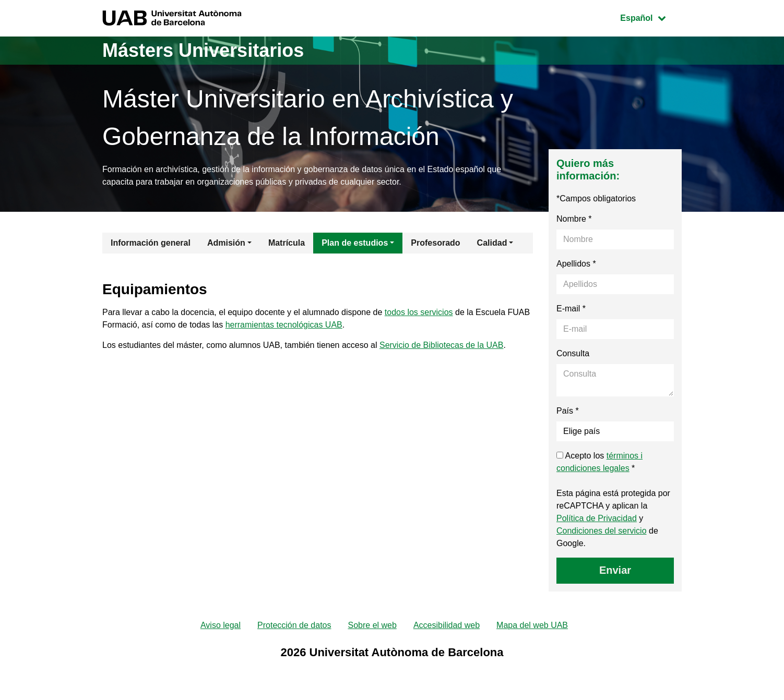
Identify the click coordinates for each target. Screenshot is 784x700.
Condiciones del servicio (602, 531)
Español (651, 17)
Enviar (615, 570)
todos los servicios (419, 312)
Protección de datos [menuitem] (294, 625)
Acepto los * (599, 462)
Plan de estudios (355, 243)
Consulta (573, 353)
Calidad (492, 243)
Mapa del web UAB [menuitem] (532, 625)
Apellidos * (576, 264)
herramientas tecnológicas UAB (284, 325)
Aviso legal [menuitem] (221, 625)
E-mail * (571, 309)
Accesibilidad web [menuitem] (447, 625)
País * (568, 411)
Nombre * (574, 219)
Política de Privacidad (597, 518)
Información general (151, 243)
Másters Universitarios (203, 50)
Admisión (226, 243)
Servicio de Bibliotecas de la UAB (441, 345)
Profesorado (435, 243)
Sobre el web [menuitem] (372, 625)
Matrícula (287, 243)
